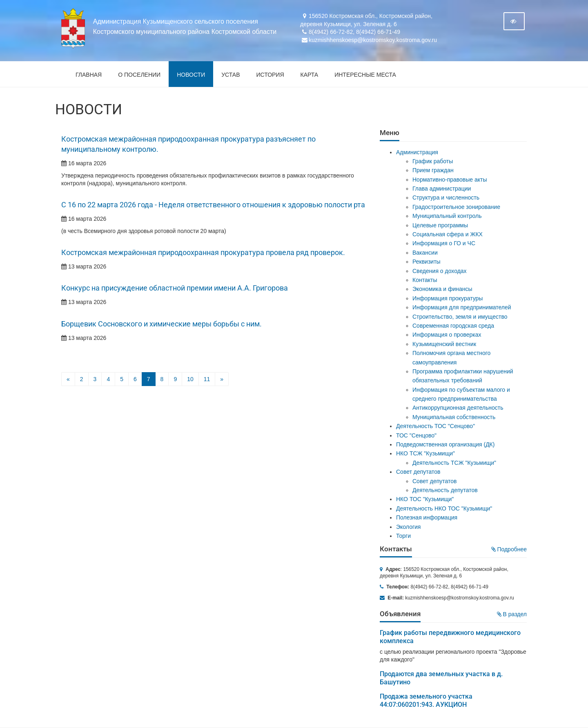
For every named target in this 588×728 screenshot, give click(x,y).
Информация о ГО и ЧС (444, 243)
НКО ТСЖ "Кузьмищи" (425, 453)
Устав (231, 75)
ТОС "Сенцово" (416, 435)
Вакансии (425, 253)
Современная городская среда (453, 326)
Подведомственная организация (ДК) (445, 444)
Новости (191, 75)
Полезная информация (427, 517)
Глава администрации (442, 189)
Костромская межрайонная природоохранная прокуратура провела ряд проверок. (203, 253)
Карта (310, 75)
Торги (403, 536)
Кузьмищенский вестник (444, 344)
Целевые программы (440, 225)
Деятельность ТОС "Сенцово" (435, 426)
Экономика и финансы (442, 289)
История (270, 75)
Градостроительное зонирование (456, 207)
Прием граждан (433, 170)
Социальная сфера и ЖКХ (448, 234)
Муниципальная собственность (454, 417)
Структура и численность (446, 198)
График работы (433, 161)
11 (207, 379)
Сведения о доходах (440, 271)
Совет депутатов (418, 472)
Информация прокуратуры (448, 298)
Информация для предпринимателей (462, 307)
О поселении (139, 75)
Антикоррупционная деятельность (458, 408)
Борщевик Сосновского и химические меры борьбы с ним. (161, 324)
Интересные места (365, 75)
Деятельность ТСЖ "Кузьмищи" (454, 463)
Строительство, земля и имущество (460, 317)
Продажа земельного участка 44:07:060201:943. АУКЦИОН (426, 700)
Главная (89, 75)
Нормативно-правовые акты (450, 180)
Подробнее (509, 549)
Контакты (425, 280)
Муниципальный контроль (447, 216)
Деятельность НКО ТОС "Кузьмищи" (444, 508)
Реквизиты (427, 262)
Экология (408, 527)
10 (190, 379)
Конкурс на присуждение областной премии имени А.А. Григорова (175, 288)
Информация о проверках (447, 335)
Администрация (417, 152)
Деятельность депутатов (445, 490)
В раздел (512, 614)
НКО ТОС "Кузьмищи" (425, 499)
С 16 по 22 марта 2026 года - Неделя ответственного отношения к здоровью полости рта (213, 205)
